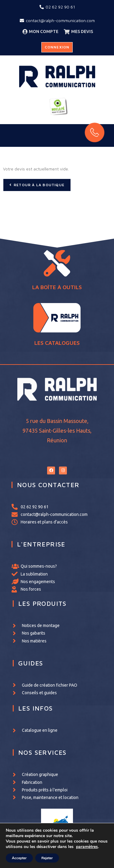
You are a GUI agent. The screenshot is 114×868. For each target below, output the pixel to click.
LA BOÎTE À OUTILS (57, 294)
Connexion (57, 47)
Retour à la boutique (39, 185)
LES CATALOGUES (57, 323)
